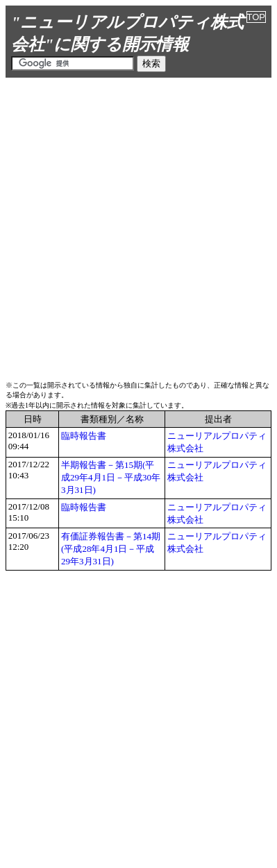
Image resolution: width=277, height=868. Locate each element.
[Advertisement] (138, 227)
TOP (257, 17)
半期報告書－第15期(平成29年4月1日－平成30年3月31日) (111, 477)
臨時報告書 (84, 436)
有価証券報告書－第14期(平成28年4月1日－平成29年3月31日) (111, 549)
